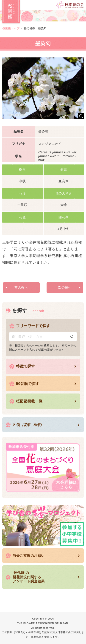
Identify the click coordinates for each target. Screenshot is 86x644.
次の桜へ (65, 287)
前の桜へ (21, 287)
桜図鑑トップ (11, 28)
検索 (72, 337)
